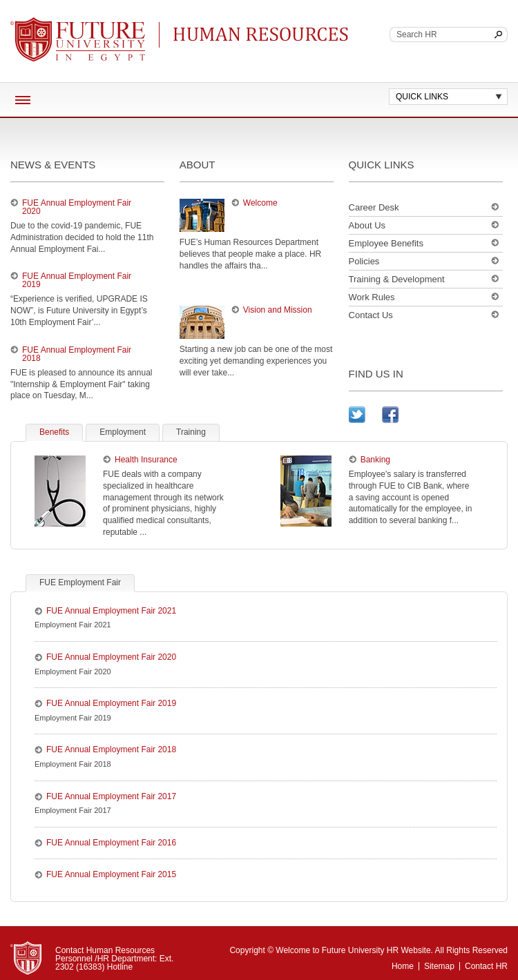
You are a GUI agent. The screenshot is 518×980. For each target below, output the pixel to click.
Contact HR (486, 966)
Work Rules (372, 297)
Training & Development (397, 279)
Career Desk (374, 207)
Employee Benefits (386, 243)
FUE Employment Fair (80, 582)
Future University (61, 24)
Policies (364, 261)
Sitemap (439, 966)
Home (403, 966)
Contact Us (371, 315)
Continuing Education (265, 34)
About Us (367, 225)
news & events (53, 165)
